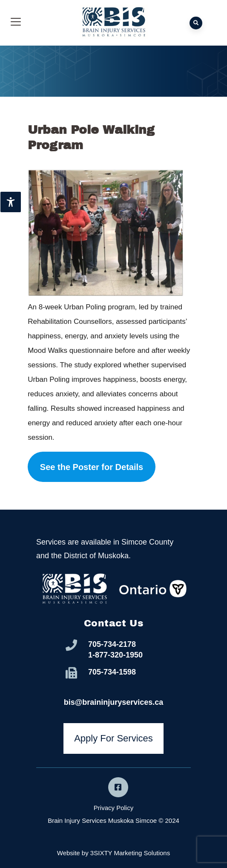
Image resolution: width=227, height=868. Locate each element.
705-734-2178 (112, 644)
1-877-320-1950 (115, 655)
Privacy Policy (113, 808)
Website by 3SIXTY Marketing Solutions (113, 853)
